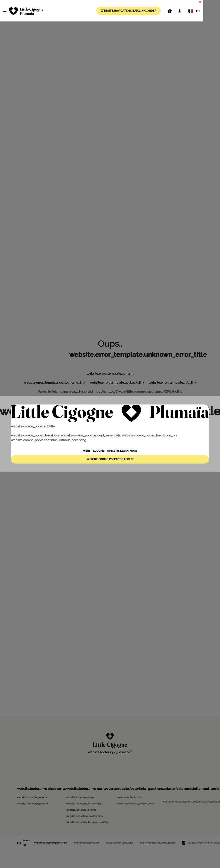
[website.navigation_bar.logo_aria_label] (26, 11)
